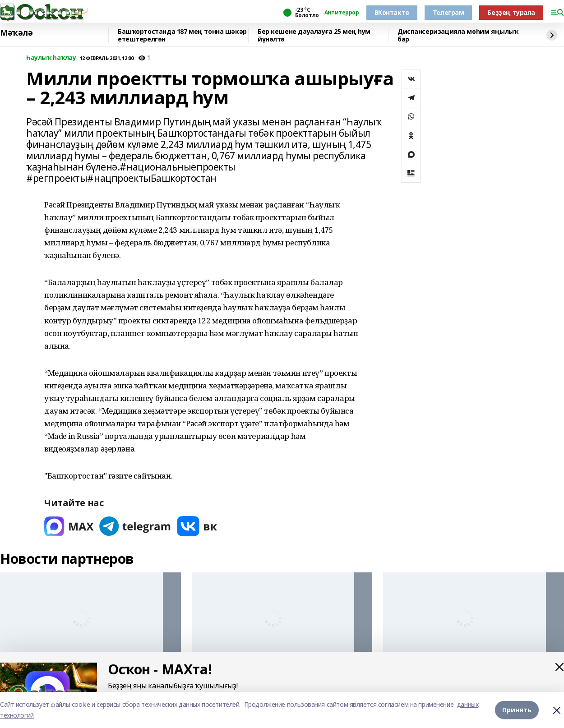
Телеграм (448, 12)
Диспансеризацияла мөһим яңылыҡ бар (458, 35)
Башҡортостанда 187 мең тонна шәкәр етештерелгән (182, 35)
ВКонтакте (392, 12)
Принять (517, 710)
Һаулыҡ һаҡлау (51, 58)
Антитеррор (342, 13)
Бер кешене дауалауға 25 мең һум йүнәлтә (314, 35)
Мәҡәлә (16, 33)
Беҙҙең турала (511, 12)
